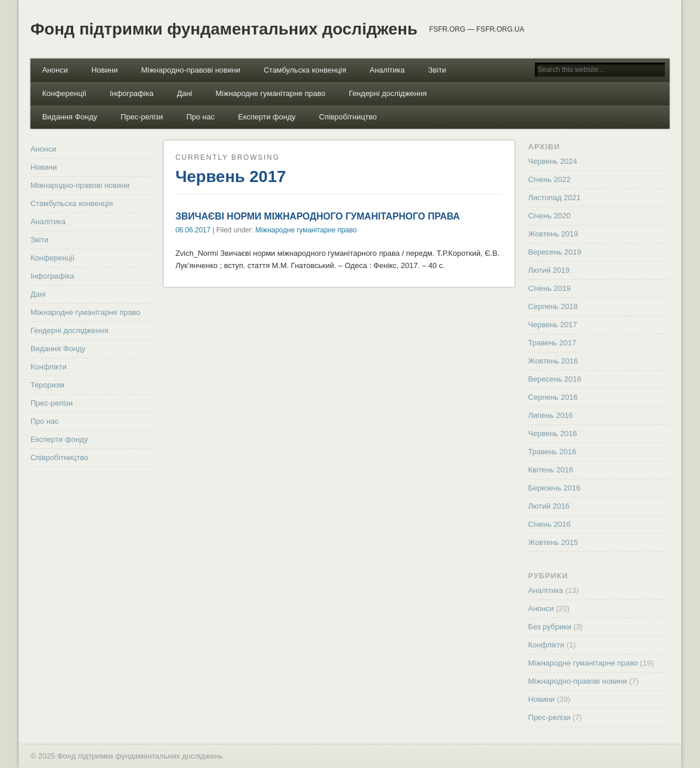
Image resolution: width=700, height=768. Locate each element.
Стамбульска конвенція (305, 70)
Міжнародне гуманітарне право (270, 93)
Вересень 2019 (555, 252)
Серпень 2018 (553, 306)
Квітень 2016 (550, 470)
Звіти (437, 70)
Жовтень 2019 (553, 234)
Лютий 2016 (549, 506)
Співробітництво (348, 117)
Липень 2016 (550, 415)
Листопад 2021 (554, 198)
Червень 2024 (553, 161)
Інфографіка (131, 93)
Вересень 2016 (555, 379)
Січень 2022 (549, 179)
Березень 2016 (554, 488)
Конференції (64, 93)
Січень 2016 (549, 524)
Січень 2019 (549, 288)
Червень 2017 (553, 325)
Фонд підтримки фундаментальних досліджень (224, 29)
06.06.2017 (193, 230)
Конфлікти (49, 367)
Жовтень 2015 (553, 542)
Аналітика (387, 70)
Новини (104, 70)
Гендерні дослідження (388, 93)
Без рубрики (550, 627)
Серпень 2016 (553, 397)
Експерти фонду (267, 117)
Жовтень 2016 (553, 361)
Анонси (55, 70)
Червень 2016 (553, 433)
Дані (184, 93)
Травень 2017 (552, 343)
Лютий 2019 (549, 270)
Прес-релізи (142, 117)
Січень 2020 (549, 216)
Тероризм (47, 385)
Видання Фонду (70, 117)
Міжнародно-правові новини (191, 70)
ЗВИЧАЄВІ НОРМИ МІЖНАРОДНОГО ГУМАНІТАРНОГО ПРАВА (318, 216)
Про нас (200, 117)
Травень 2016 (552, 452)
